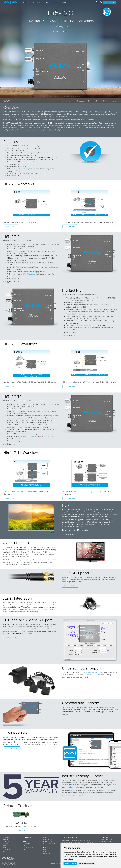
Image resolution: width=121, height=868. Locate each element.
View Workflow (11, 226)
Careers (45, 849)
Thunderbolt (7, 849)
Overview (66, 101)
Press (24, 849)
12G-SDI (6, 843)
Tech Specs (79, 101)
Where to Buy (109, 2)
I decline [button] (74, 863)
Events (25, 845)
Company (45, 847)
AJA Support (71, 787)
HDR (5, 845)
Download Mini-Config (13, 637)
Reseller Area (46, 853)
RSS (24, 851)
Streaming (6, 841)
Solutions (6, 837)
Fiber (5, 847)
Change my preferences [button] (86, 863)
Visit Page (21, 830)
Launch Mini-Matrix (12, 748)
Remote (6, 839)
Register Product (47, 841)
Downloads (93, 101)
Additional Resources (49, 843)
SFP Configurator (61, 26)
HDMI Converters (109, 101)
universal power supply (93, 672)
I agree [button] (67, 863)
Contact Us (46, 851)
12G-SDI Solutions (70, 586)
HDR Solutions (69, 534)
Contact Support (47, 839)
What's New (26, 843)
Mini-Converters (71, 707)
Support (45, 837)
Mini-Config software (28, 169)
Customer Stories (28, 847)
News (25, 841)
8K (4, 851)
